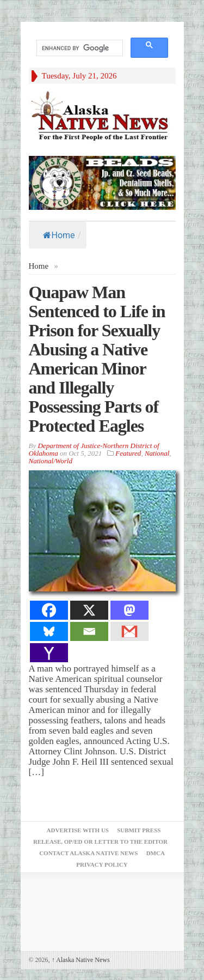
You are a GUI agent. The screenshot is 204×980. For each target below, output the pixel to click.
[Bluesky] (49, 631)
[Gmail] (129, 631)
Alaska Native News (81, 960)
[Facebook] (49, 610)
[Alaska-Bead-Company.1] (102, 182)
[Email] (89, 631)
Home (59, 235)
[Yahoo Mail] (49, 653)
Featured (128, 453)
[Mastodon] (129, 610)
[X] (89, 610)
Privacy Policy (102, 864)
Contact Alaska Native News (88, 853)
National (157, 453)
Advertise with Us (78, 830)
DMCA (156, 853)
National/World (51, 461)
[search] (79, 48)
